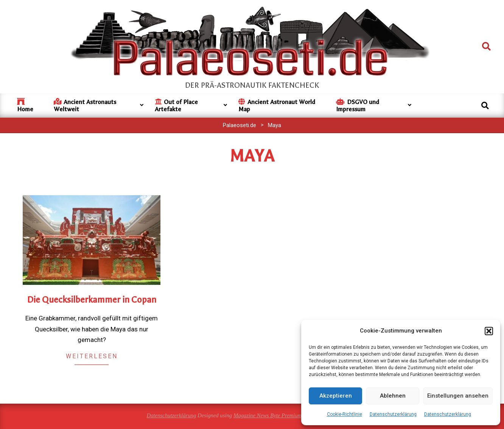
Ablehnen (393, 396)
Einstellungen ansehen (458, 396)
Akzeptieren (336, 396)
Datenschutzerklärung (393, 414)
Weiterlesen (92, 356)
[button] (489, 331)
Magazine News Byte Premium (268, 415)
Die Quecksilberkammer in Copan (92, 300)
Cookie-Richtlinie (345, 414)
